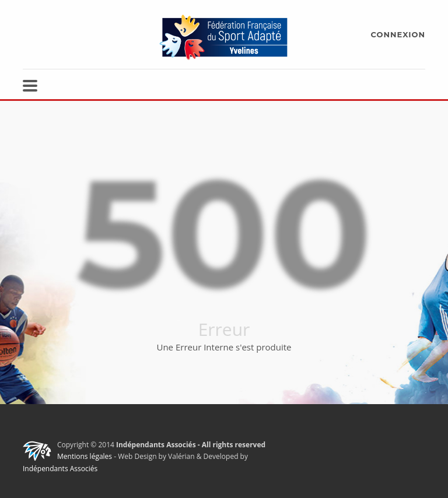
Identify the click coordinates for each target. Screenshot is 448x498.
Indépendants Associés (60, 469)
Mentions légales (85, 456)
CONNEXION (398, 34)
